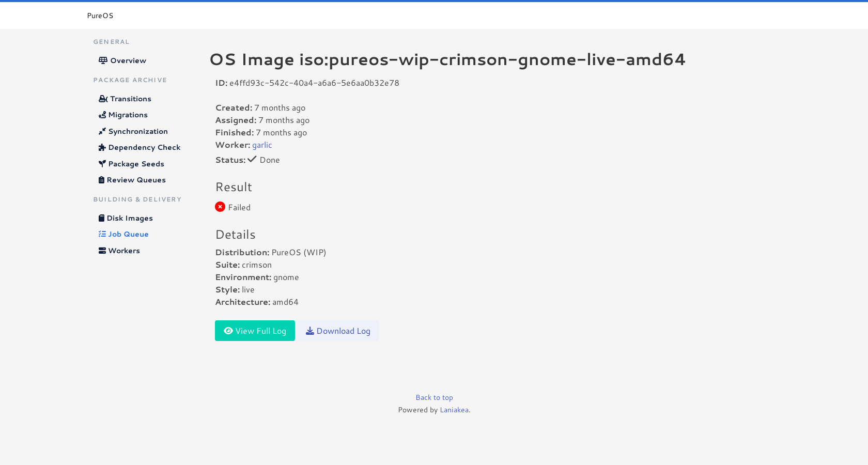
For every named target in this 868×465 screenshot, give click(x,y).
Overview (122, 60)
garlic (262, 144)
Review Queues (132, 180)
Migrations (123, 115)
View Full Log (255, 330)
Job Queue (124, 234)
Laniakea (454, 410)
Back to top (434, 397)
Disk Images (126, 218)
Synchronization (133, 131)
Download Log (338, 330)
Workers (119, 251)
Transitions (125, 99)
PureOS (100, 16)
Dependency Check (139, 147)
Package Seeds (131, 164)
